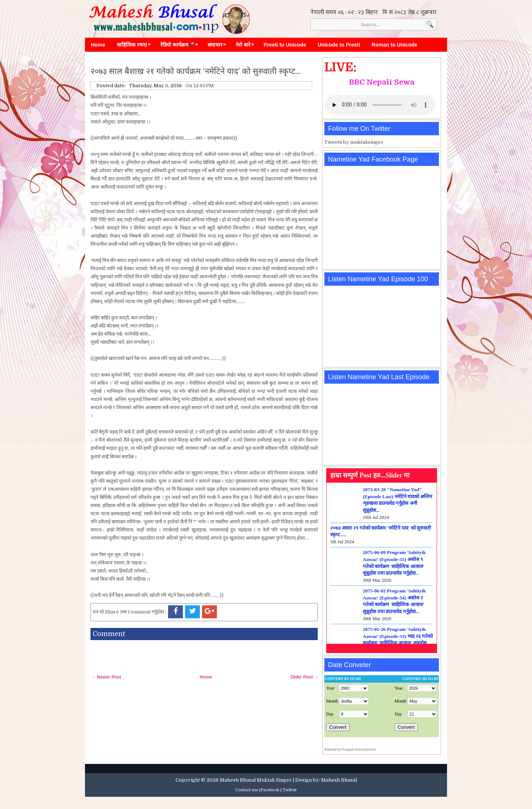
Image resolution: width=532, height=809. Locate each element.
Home (98, 45)
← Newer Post (106, 677)
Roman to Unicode (395, 45)
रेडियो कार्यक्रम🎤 (181, 43)
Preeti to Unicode (285, 45)
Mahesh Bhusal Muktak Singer (256, 780)
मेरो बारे (247, 43)
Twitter (290, 790)
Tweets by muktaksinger (354, 142)
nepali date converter (360, 750)
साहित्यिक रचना (136, 43)
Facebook (270, 790)
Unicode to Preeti (339, 45)
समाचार (219, 43)
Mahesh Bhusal (339, 780)
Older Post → (304, 677)
